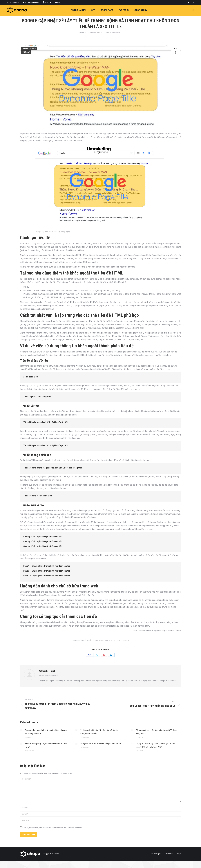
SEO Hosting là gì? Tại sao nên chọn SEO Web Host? (46, 745)
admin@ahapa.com (31, 2)
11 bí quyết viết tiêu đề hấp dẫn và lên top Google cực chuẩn (100, 732)
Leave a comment (122, 640)
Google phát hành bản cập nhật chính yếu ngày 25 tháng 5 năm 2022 (46, 732)
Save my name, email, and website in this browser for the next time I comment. (52, 828)
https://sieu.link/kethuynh (49, 675)
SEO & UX (26, 52)
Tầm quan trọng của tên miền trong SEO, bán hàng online (156, 732)
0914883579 (13, 2)
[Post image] (21, 730)
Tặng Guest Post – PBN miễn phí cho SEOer (101, 744)
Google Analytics (29, 48)
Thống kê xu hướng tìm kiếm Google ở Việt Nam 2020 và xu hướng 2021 (155, 745)
